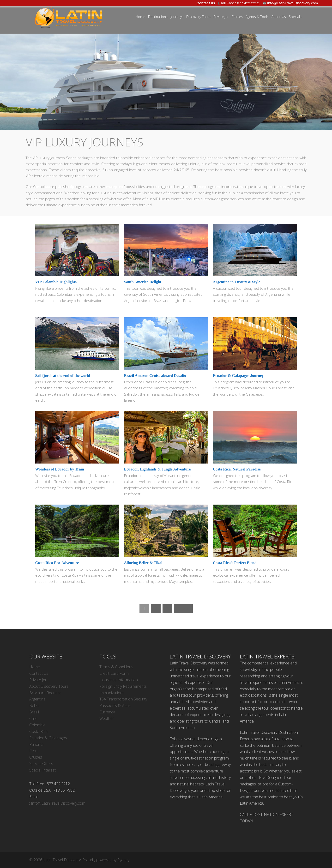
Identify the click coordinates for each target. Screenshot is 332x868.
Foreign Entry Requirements (123, 686)
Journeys (177, 17)
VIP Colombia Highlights (56, 282)
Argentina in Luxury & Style (237, 282)
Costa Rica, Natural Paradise (237, 469)
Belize (34, 705)
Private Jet (221, 17)
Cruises (237, 17)
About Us (279, 17)
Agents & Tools (257, 17)
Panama (36, 744)
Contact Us (39, 673)
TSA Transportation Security (123, 699)
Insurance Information (119, 680)
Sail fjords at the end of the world (63, 376)
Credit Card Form (114, 673)
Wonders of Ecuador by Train (60, 469)
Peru (33, 751)
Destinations (158, 17)
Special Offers (41, 764)
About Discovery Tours (49, 686)
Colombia (37, 725)
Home (140, 17)
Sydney (123, 860)
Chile (33, 718)
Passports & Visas (115, 705)
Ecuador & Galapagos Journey (238, 376)
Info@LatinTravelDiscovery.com (58, 803)
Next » (183, 609)
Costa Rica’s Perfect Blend (235, 563)
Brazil (34, 712)
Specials (295, 17)
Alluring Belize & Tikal (143, 563)
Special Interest (42, 770)
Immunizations (112, 693)
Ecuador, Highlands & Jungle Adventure (157, 469)
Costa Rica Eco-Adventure (57, 563)
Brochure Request (45, 693)
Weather (107, 718)
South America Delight (143, 282)
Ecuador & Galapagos (48, 738)
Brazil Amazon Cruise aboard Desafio (155, 376)
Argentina (37, 699)
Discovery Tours (198, 17)
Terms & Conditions (116, 667)
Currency (107, 712)
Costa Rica (38, 731)
